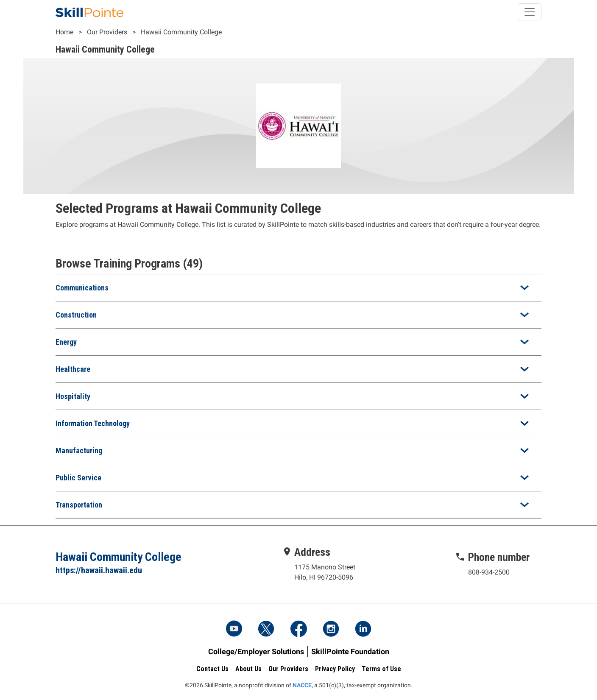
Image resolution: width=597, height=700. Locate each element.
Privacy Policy (335, 669)
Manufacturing (79, 450)
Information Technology (93, 423)
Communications (82, 288)
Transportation (79, 505)
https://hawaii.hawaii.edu (99, 570)
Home (64, 32)
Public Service (78, 478)
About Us (248, 669)
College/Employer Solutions (256, 651)
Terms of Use (381, 669)
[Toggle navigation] (530, 12)
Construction (76, 315)
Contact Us (212, 669)
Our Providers (107, 32)
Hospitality (73, 396)
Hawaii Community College (181, 32)
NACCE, (303, 685)
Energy (66, 342)
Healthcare (73, 369)
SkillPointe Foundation (350, 651)
